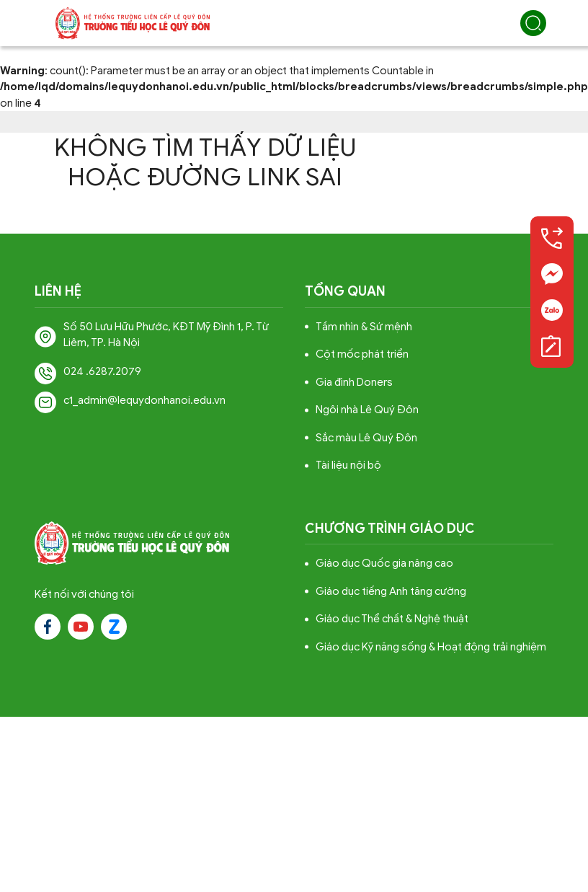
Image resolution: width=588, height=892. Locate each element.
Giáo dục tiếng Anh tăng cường (391, 591)
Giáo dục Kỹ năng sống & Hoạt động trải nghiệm (431, 647)
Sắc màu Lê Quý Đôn (366, 438)
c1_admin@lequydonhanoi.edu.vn (144, 400)
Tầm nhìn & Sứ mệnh (364, 327)
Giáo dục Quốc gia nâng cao (384, 563)
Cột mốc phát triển (362, 354)
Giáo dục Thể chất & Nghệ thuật (392, 619)
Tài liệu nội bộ (348, 465)
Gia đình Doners (354, 382)
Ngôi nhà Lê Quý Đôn (367, 410)
